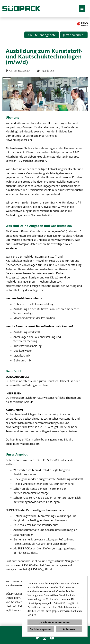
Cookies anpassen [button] (41, 629)
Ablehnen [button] (69, 629)
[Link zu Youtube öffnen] (52, 638)
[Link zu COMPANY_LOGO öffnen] (21, 9)
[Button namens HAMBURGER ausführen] (82, 9)
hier (33, 615)
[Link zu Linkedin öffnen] (38, 638)
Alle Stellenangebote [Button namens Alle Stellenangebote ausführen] (42, 35)
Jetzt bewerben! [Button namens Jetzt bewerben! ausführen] (74, 35)
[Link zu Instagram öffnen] (45, 638)
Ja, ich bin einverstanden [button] (55, 622)
